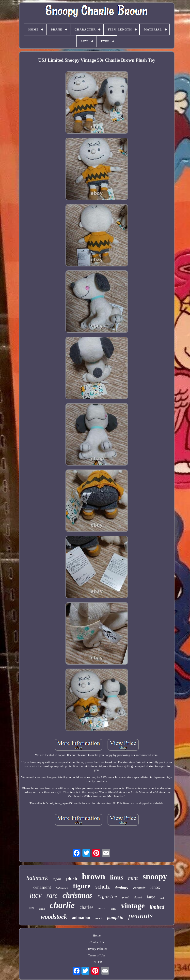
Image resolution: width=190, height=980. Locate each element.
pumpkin (115, 918)
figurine (107, 897)
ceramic (139, 888)
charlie (62, 905)
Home (97, 935)
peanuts (141, 916)
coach (99, 918)
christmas (77, 895)
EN (94, 962)
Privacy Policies (97, 949)
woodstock (54, 917)
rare (52, 895)
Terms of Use (97, 955)
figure (82, 886)
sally (113, 909)
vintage (133, 906)
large (151, 897)
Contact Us (97, 942)
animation (81, 918)
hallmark (37, 878)
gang (42, 909)
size (32, 908)
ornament (42, 887)
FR (100, 962)
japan (57, 879)
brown (94, 876)
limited (157, 907)
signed (138, 897)
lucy (35, 895)
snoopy (155, 877)
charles (87, 907)
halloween (62, 888)
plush (72, 878)
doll (162, 898)
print (125, 897)
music (102, 908)
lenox (155, 887)
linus (117, 877)
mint (133, 878)
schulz (103, 887)
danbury (121, 888)
